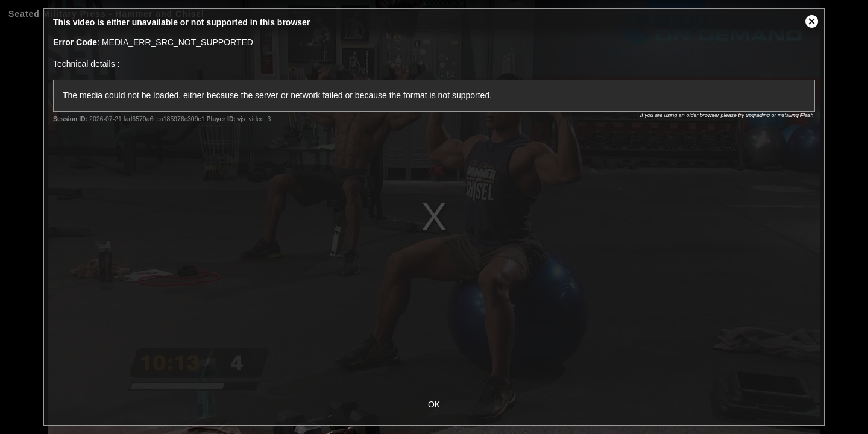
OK (434, 404)
